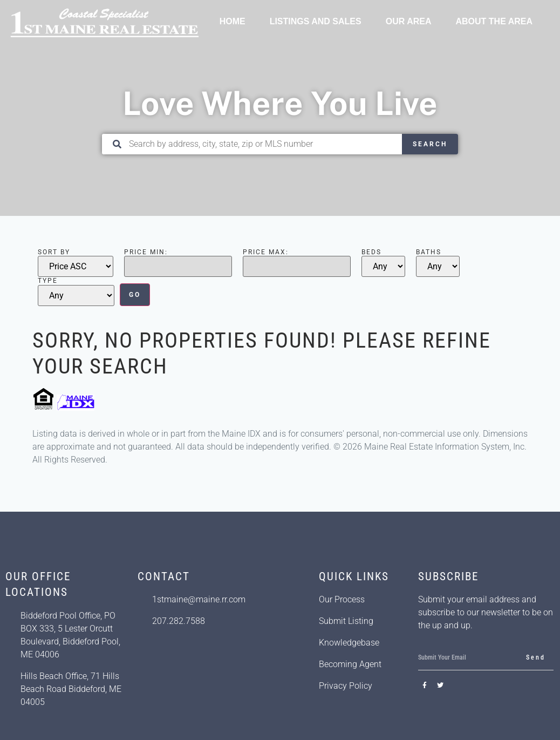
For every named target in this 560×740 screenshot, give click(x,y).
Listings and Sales (316, 21)
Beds (371, 252)
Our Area (409, 21)
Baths (429, 252)
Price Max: (266, 252)
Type (48, 281)
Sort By (54, 252)
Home (233, 21)
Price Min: (146, 252)
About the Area (494, 21)
